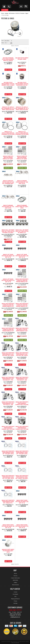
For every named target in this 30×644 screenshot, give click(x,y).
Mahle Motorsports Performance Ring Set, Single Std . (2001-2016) (8, 502)
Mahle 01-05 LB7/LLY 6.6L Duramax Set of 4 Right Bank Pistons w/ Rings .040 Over (22, 108)
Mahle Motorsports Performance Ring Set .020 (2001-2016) (8, 453)
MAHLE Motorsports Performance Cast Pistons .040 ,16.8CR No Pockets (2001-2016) (22, 354)
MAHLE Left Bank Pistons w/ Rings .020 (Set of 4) (8, 256)
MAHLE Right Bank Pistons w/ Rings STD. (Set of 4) (22, 526)
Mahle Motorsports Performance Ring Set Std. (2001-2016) (8, 477)
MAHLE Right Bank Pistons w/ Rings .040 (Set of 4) (8, 526)
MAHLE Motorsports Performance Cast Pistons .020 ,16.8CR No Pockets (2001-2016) (8, 354)
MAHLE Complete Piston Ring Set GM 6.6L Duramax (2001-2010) (8, 182)
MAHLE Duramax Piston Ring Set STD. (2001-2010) (8, 207)
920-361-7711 (15, 610)
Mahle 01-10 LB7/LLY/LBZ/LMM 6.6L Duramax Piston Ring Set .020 (8, 133)
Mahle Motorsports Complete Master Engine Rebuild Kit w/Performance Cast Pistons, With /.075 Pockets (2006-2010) (8, 305)
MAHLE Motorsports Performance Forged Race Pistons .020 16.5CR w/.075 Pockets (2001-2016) (22, 403)
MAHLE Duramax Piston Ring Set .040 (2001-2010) (22, 182)
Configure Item (8, 168)
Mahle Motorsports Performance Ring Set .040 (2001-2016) (22, 453)
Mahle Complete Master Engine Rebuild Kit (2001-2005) (8, 158)
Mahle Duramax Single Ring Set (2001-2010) (22, 207)
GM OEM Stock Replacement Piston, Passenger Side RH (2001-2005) (22, 84)
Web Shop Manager (15, 643)
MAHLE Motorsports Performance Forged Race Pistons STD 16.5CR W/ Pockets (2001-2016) (22, 428)
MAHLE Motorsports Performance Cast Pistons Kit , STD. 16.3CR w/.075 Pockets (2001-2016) (8, 379)
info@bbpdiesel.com (15, 617)
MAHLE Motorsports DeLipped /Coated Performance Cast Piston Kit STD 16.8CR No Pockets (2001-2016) (22, 330)
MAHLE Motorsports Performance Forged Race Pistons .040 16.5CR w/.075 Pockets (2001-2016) (8, 428)
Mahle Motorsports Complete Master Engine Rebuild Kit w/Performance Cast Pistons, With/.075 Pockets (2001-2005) (22, 305)
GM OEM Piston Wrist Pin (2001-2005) (22, 59)
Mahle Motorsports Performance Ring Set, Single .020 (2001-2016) (22, 477)
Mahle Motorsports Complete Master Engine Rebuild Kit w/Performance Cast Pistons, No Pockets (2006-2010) (22, 281)
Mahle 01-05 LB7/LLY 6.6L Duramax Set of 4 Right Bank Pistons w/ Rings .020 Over (8, 108)
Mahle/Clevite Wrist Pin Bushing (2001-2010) (8, 551)
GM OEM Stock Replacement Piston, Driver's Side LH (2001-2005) (8, 84)
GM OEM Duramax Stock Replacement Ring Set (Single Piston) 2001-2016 (8, 59)
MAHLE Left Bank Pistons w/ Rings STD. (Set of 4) (8, 281)
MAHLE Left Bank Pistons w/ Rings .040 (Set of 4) (22, 256)
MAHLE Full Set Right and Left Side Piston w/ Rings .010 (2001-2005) (8, 231)
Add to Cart (8, 70)
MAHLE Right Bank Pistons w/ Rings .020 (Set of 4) (22, 502)
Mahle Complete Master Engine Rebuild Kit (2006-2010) (22, 158)
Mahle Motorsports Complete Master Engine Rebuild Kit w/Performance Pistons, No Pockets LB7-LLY (8, 330)
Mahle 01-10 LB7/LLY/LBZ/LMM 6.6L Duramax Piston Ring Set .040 (22, 133)
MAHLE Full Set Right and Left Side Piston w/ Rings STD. (22, 231)
